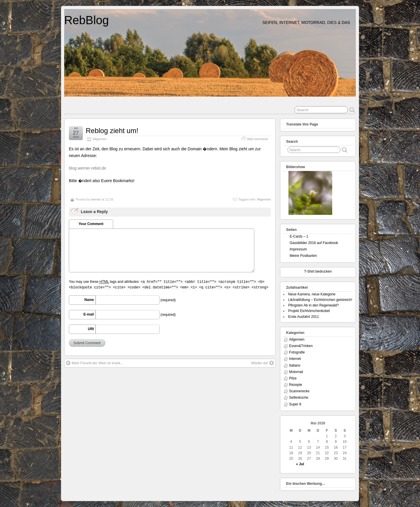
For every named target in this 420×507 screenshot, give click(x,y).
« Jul (300, 464)
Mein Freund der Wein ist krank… (95, 363)
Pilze (293, 378)
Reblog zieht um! (112, 131)
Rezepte (296, 385)
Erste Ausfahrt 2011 (303, 317)
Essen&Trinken (301, 346)
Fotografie (297, 352)
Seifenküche (299, 398)
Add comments (258, 139)
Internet (295, 359)
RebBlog (86, 20)
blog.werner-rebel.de (87, 168)
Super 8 (295, 404)
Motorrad (296, 372)
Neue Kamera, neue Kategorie (312, 294)
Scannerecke (299, 391)
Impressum (298, 249)
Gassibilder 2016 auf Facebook (314, 243)
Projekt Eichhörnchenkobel (309, 311)
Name (89, 300)
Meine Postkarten (303, 256)
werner (96, 199)
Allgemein (100, 139)
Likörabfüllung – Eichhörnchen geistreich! (320, 300)
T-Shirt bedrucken (318, 271)
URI (91, 329)
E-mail (89, 314)
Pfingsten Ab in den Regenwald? (313, 305)
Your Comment (91, 224)
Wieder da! (262, 363)
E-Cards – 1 (299, 236)
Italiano (295, 365)
